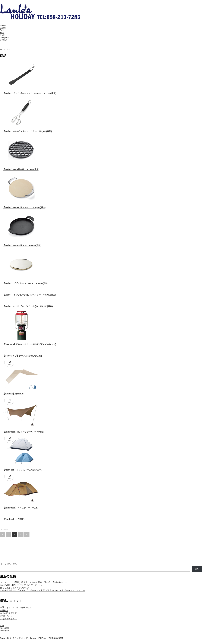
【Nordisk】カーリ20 (13, 394)
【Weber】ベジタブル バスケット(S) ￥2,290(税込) (28, 306)
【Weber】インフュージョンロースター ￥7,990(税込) (29, 295)
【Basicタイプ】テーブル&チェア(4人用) (22, 356)
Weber (3, 28)
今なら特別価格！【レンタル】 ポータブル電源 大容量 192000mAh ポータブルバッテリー (42, 590)
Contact (4, 40)
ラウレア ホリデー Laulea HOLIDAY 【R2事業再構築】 (38, 638)
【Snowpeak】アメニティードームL (20, 508)
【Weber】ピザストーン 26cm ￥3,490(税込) (26, 283)
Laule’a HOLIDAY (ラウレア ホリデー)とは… (21, 585)
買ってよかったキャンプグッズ (15, 588)
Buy (2, 33)
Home (3, 25)
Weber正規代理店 (8, 613)
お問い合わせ (6, 616)
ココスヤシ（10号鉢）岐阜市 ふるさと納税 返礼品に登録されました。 (35, 582)
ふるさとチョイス (8, 619)
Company (4, 37)
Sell (2, 30)
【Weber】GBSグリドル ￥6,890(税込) (22, 245)
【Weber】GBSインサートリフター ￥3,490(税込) (27, 131)
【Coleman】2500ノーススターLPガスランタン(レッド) (29, 344)
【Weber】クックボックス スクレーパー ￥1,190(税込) (30, 93)
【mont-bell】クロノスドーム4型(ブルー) (22, 470)
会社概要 (4, 611)
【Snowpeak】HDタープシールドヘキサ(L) (23, 432)
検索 (197, 569)
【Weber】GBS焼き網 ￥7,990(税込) (21, 169)
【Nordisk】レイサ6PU (14, 519)
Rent (2, 35)
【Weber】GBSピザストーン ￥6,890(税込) (24, 207)
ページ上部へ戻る (8, 564)
